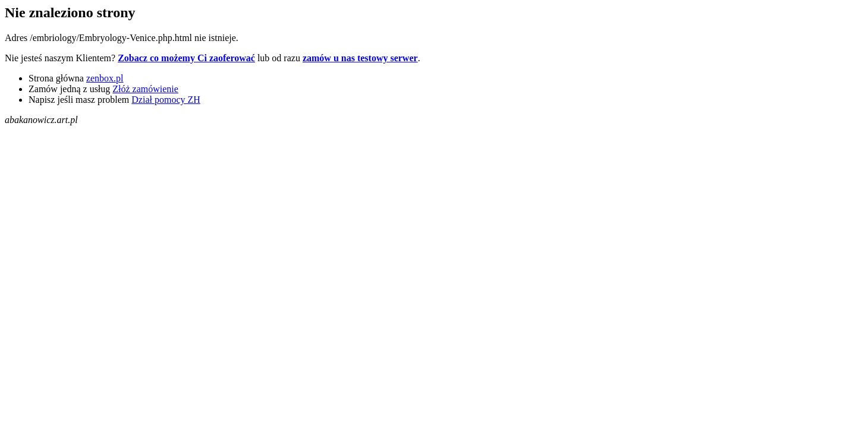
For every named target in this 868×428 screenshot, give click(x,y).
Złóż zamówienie (145, 89)
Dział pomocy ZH (166, 100)
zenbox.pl (105, 78)
